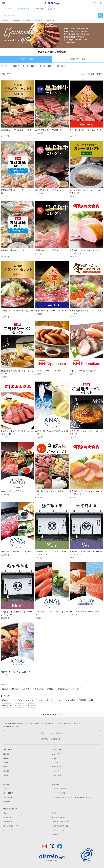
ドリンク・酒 (56, 767)
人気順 (83, 74)
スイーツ (55, 762)
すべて (4, 66)
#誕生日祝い (28, 21)
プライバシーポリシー (59, 830)
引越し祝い (6, 775)
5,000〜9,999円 (47, 66)
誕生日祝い (6, 754)
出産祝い (6, 767)
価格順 (99, 74)
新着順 (91, 74)
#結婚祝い (16, 21)
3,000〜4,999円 (30, 66)
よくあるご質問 (8, 817)
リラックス (56, 771)
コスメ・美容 (56, 775)
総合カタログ (56, 754)
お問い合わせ (7, 822)
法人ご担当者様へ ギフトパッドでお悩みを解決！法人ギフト (72, 797)
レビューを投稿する (52, 733)
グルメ (54, 758)
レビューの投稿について (12, 727)
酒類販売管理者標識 (59, 817)
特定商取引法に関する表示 (61, 826)
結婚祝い (6, 758)
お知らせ (6, 813)
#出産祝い (6, 21)
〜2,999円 (15, 66)
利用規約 (55, 813)
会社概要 (55, 834)
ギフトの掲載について (10, 826)
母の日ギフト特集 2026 (60, 789)
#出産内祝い (40, 21)
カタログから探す (26, 59)
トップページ (8, 9)
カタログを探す (23, 9)
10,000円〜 (62, 66)
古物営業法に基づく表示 (60, 822)
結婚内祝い (6, 762)
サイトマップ (7, 830)
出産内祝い (6, 771)
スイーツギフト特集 (59, 793)
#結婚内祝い (52, 21)
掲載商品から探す (78, 59)
